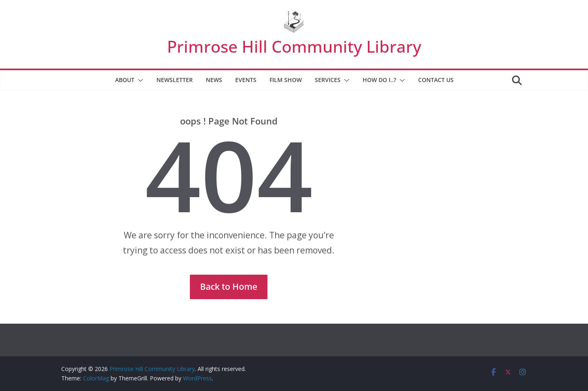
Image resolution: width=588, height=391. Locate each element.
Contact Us (436, 80)
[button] (139, 80)
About (125, 80)
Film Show (286, 80)
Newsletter (175, 80)
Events (246, 80)
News (214, 80)
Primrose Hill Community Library (294, 46)
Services (328, 80)
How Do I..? (379, 80)
